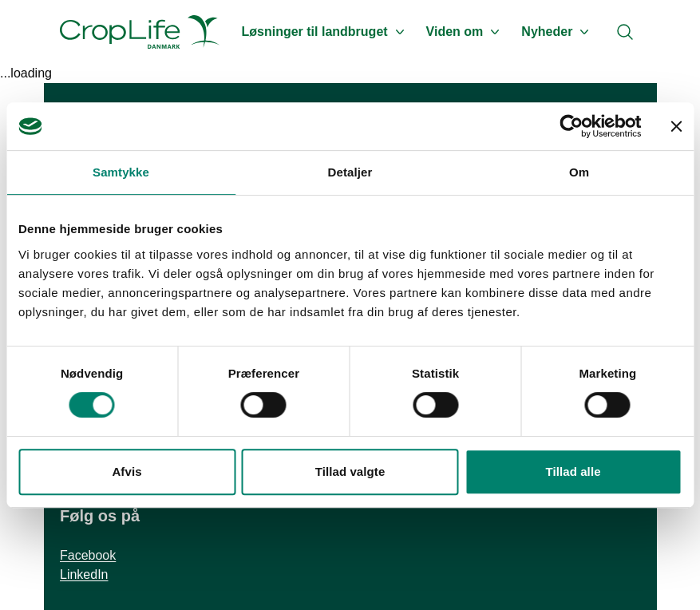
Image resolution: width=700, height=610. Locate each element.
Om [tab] (579, 172)
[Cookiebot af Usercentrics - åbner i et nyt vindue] (571, 126)
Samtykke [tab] (121, 172)
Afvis (127, 471)
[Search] (625, 32)
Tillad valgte (350, 471)
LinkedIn (84, 574)
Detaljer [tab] (350, 172)
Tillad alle (573, 471)
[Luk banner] (676, 126)
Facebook (88, 555)
